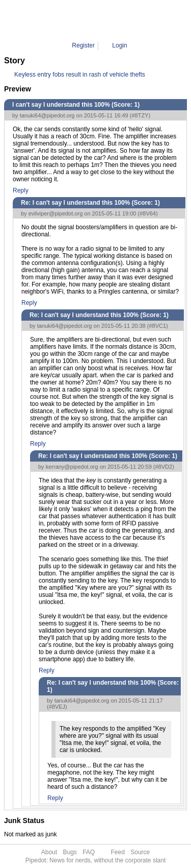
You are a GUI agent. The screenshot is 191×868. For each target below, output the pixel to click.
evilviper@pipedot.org (56, 213)
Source (140, 852)
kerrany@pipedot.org (72, 467)
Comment (101, 20)
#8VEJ (57, 707)
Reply (21, 190)
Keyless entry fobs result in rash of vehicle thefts (80, 75)
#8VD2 (164, 467)
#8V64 (148, 213)
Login (119, 45)
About (49, 852)
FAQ (89, 852)
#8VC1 (157, 326)
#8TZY (140, 115)
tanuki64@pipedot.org (47, 115)
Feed (118, 852)
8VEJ (129, 20)
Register (83, 45)
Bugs (70, 852)
